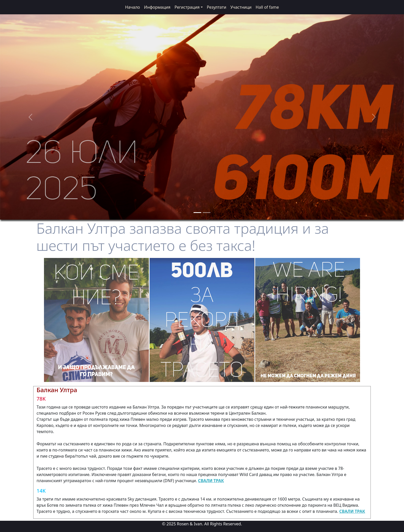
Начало (132, 7)
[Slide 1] (197, 213)
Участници (241, 7)
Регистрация (187, 7)
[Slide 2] (207, 213)
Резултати (217, 7)
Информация (157, 7)
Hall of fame (267, 7)
